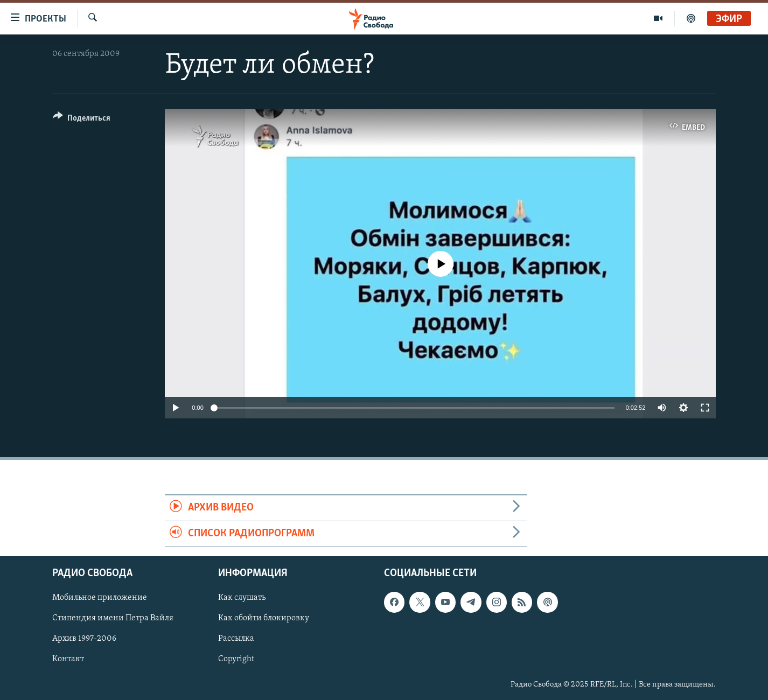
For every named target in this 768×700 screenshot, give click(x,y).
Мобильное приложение (100, 598)
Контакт (68, 659)
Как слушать (242, 598)
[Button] (82, 120)
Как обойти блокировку (264, 618)
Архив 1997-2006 (84, 639)
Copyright (236, 659)
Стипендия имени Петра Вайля (113, 618)
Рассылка (236, 639)
